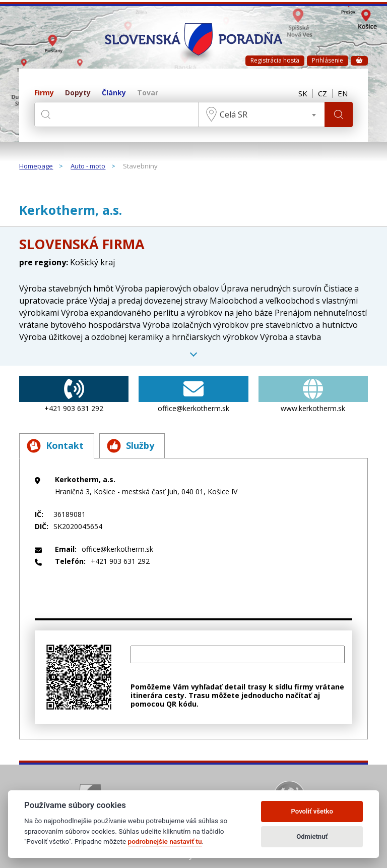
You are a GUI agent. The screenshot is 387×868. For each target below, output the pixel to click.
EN (343, 93)
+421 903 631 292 (74, 394)
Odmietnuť (312, 836)
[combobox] (262, 114)
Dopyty (78, 93)
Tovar (148, 93)
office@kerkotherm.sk (193, 394)
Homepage (36, 166)
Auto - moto (88, 166)
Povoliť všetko (312, 811)
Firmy (44, 93)
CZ (322, 93)
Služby (131, 446)
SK (303, 93)
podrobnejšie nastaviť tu (165, 841)
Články (114, 93)
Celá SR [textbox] (234, 114)
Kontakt (55, 446)
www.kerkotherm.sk (313, 394)
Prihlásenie (328, 60)
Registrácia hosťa (275, 60)
